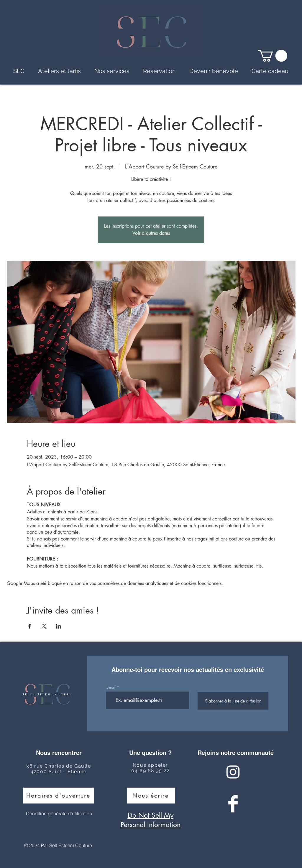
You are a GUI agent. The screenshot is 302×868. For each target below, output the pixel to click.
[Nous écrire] (151, 796)
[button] (273, 56)
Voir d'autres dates (151, 233)
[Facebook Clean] (233, 804)
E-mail (111, 687)
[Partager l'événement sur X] (44, 626)
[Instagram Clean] (233, 772)
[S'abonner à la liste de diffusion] (233, 701)
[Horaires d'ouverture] (59, 796)
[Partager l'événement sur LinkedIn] (59, 626)
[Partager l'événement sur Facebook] (30, 626)
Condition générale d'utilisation (59, 814)
